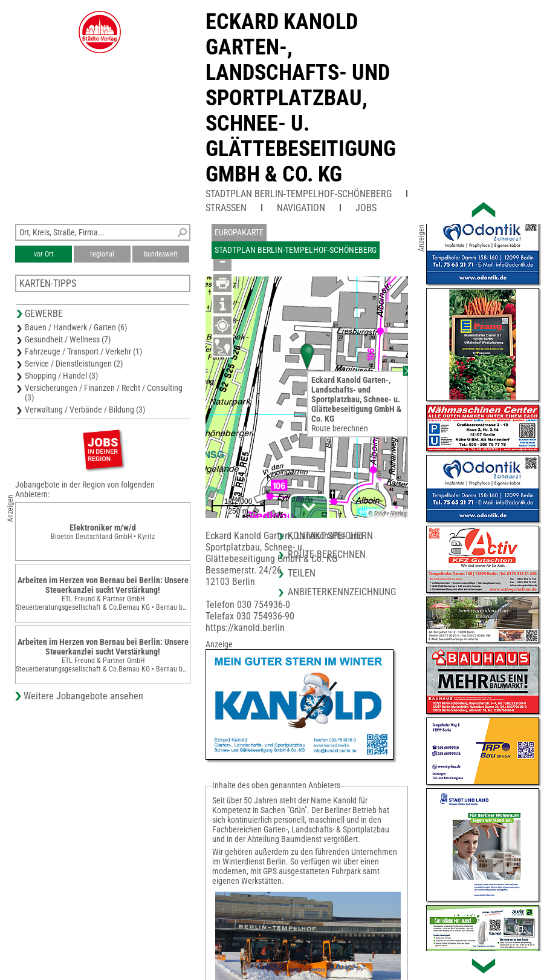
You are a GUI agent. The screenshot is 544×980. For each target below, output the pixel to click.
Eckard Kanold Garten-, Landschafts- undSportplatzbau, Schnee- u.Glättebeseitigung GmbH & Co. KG (301, 98)
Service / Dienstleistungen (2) (74, 364)
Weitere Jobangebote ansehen (83, 696)
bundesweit (161, 254)
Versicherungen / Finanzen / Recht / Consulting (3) (104, 393)
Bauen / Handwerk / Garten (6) (76, 327)
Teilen (302, 573)
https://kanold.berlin (245, 628)
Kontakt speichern (330, 536)
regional (102, 254)
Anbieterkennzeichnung (342, 592)
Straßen (226, 208)
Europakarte (239, 232)
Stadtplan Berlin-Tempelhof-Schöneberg (299, 194)
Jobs (366, 208)
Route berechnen (340, 428)
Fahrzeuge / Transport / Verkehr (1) (83, 351)
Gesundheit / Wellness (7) (68, 339)
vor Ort (44, 254)
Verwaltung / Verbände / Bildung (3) (85, 410)
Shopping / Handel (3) (61, 376)
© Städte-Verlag (387, 513)
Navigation (301, 208)
